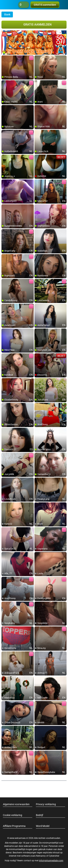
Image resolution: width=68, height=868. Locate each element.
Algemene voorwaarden (16, 804)
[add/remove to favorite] (4, 58)
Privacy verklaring (46, 804)
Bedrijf (40, 815)
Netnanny (41, 856)
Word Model (43, 826)
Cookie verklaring (13, 815)
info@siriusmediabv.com (51, 861)
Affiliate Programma (14, 826)
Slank (7, 14)
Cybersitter (54, 856)
